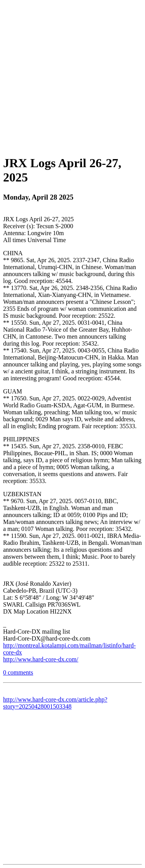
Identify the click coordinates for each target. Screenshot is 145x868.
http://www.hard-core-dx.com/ (41, 659)
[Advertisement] (72, 75)
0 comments (18, 672)
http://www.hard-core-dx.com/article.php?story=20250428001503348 (55, 703)
